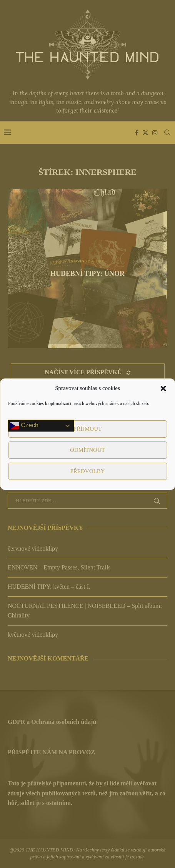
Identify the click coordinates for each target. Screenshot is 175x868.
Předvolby (87, 471)
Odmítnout (87, 450)
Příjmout (87, 429)
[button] (163, 388)
